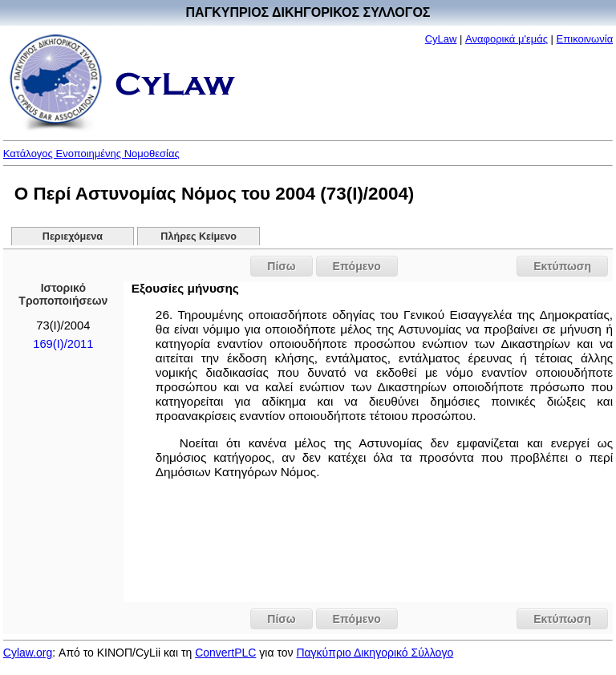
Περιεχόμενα (73, 236)
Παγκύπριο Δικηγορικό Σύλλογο (375, 653)
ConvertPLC (225, 653)
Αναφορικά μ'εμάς (507, 39)
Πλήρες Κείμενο (199, 236)
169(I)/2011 (63, 344)
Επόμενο (357, 266)
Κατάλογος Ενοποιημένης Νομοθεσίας (91, 154)
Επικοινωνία (585, 39)
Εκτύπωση (562, 266)
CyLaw (441, 39)
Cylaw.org (28, 653)
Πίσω (281, 266)
